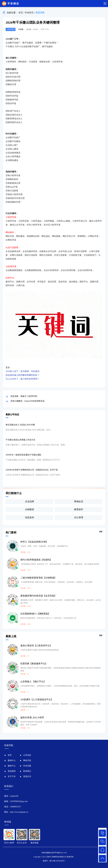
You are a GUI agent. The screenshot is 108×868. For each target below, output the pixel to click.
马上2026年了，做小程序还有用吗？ (22, 379)
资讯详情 (40, 13)
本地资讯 (29, 13)
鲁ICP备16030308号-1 (57, 861)
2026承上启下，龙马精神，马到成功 (22, 371)
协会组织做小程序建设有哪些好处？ (22, 375)
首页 (21, 13)
